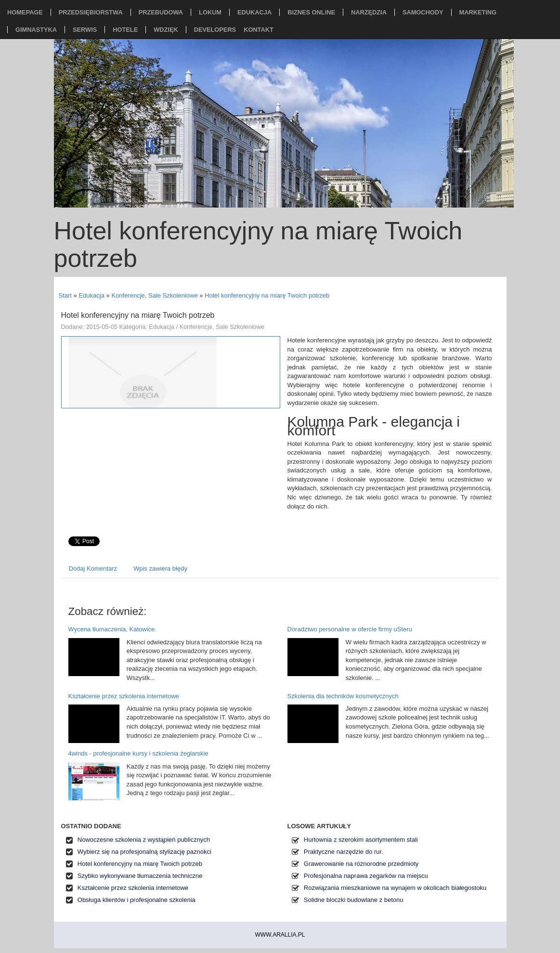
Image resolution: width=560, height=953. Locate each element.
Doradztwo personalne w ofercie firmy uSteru (350, 629)
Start (65, 295)
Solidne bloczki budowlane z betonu (354, 900)
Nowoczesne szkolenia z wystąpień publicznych (144, 840)
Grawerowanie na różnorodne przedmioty (361, 864)
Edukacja (91, 295)
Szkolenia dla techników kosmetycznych (343, 696)
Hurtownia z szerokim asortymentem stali (361, 840)
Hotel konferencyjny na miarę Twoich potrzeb (267, 295)
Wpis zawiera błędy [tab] (160, 568)
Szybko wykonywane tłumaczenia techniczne (140, 876)
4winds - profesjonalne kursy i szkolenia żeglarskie (138, 753)
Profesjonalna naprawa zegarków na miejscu (366, 876)
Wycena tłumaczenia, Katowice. (112, 629)
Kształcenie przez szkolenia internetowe (124, 696)
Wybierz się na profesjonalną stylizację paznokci (144, 852)
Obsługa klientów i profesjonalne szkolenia (137, 900)
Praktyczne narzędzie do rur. (344, 852)
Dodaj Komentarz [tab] (93, 568)
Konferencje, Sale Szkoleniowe (154, 295)
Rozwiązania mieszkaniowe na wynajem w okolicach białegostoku (395, 888)
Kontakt (259, 30)
